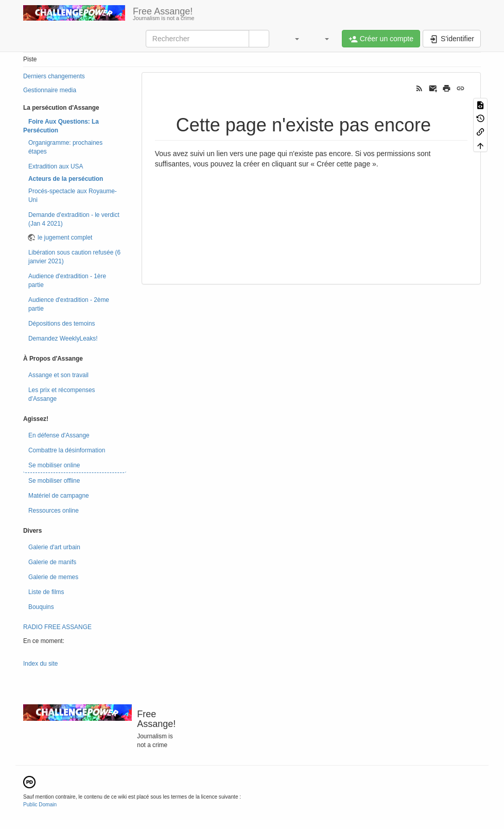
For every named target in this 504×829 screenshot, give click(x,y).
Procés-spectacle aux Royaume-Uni (73, 196)
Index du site (40, 664)
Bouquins (41, 607)
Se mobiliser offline (54, 481)
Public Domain (40, 805)
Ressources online (54, 511)
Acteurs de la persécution (66, 179)
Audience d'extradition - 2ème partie (69, 304)
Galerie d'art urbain (54, 547)
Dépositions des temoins (62, 324)
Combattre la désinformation (67, 450)
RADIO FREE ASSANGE (57, 627)
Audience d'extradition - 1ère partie (67, 281)
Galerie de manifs (52, 562)
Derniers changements (54, 76)
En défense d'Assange (59, 435)
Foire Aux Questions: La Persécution (61, 126)
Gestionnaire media (50, 90)
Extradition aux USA (56, 166)
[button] (292, 39)
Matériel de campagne (59, 496)
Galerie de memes (53, 577)
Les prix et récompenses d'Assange (62, 394)
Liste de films (46, 592)
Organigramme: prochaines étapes (65, 147)
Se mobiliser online (54, 465)
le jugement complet (65, 238)
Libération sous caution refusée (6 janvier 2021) (74, 257)
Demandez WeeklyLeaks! (63, 339)
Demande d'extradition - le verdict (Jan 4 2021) (74, 219)
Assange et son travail (58, 375)
